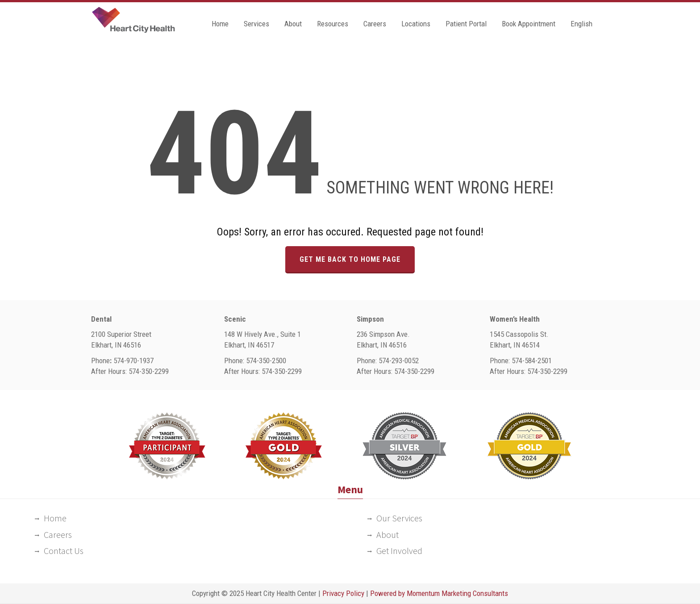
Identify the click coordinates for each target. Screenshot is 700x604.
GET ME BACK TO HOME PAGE (350, 259)
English (581, 24)
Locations (416, 24)
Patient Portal (466, 24)
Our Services (399, 518)
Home (220, 24)
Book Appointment (529, 24)
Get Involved (399, 551)
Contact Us (64, 551)
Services (256, 24)
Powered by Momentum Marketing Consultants (439, 593)
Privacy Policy (343, 593)
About (293, 24)
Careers (375, 24)
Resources (333, 24)
